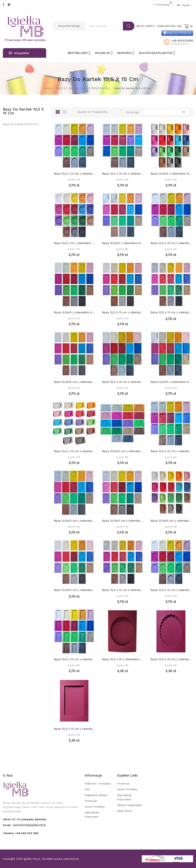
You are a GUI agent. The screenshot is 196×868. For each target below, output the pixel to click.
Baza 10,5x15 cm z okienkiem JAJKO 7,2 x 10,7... (74, 590)
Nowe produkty (95, 807)
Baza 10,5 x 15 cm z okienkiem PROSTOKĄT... (122, 382)
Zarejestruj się (169, 26)
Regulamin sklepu (96, 795)
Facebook (3, 5)
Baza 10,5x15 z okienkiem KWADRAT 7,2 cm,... (171, 174)
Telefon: (21, 833)
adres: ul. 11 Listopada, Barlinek (24, 819)
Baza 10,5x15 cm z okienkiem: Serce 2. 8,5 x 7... (122, 451)
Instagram (9, 5)
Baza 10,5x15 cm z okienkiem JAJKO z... (74, 382)
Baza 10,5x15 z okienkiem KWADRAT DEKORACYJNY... (171, 382)
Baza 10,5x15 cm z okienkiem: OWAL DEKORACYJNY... (74, 521)
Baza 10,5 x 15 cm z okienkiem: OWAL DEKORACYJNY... (171, 590)
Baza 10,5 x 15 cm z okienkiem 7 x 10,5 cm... (122, 174)
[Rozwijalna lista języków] (185, 5)
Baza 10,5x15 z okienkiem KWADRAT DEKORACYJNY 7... (122, 243)
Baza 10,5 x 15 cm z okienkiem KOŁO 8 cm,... (171, 312)
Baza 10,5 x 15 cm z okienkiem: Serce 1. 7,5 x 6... (171, 451)
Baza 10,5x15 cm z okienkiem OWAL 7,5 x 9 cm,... (171, 521)
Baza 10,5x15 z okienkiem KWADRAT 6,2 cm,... (74, 312)
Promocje (91, 801)
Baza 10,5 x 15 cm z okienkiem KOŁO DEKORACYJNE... (171, 243)
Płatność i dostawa (98, 783)
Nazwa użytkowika (129, 805)
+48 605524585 (182, 41)
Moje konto (125, 811)
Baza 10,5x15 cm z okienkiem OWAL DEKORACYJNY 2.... (122, 521)
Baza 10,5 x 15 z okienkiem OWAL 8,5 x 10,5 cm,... (74, 243)
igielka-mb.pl (32, 859)
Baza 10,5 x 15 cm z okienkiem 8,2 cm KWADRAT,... (122, 312)
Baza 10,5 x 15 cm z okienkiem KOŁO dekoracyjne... (122, 590)
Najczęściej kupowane (92, 814)
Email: (8, 825)
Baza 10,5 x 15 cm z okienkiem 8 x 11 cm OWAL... (74, 174)
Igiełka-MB (74, 180)
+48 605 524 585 (27, 833)
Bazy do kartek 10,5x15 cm (21, 124)
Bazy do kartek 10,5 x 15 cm (23, 111)
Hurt (87, 789)
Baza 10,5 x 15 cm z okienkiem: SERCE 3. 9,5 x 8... (74, 451)
